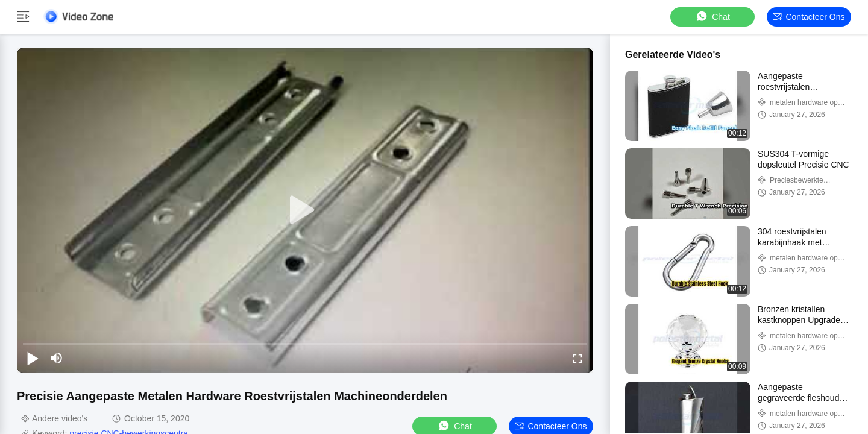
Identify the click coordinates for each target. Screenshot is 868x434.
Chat (712, 17)
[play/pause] (33, 358)
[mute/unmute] (57, 358)
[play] (305, 210)
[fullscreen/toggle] (577, 358)
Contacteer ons (809, 17)
